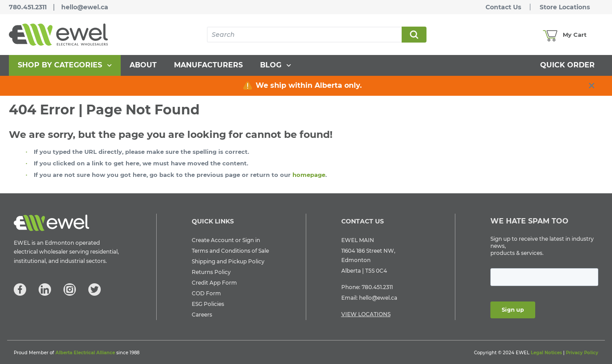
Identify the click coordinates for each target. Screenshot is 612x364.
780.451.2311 (28, 7)
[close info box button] (592, 86)
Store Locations (565, 7)
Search (414, 35)
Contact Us (503, 7)
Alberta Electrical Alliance (85, 353)
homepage (309, 175)
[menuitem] (65, 65)
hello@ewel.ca (85, 7)
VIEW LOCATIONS (366, 314)
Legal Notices (546, 353)
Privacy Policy (582, 353)
